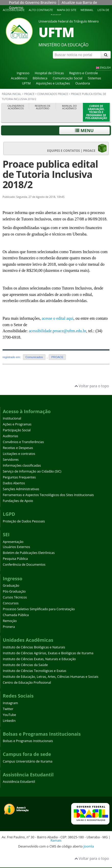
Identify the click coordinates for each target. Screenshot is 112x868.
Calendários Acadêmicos (16, 107)
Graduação (11, 586)
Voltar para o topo (92, 386)
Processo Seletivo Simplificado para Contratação (39, 609)
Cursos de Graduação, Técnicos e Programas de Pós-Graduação (96, 112)
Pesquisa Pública (15, 559)
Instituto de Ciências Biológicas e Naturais (34, 647)
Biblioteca (40, 78)
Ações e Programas (17, 424)
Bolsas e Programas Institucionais (28, 741)
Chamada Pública (16, 615)
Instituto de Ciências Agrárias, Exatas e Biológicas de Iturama (48, 653)
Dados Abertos (14, 483)
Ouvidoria (83, 83)
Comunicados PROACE (53, 94)
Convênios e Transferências (23, 442)
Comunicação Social (67, 78)
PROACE (29, 94)
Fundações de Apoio (18, 501)
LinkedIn (9, 721)
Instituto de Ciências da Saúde (25, 665)
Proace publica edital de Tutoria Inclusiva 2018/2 (50, 174)
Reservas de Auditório (43, 107)
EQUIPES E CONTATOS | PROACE (77, 148)
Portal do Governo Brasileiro (33, 2)
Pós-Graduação (14, 591)
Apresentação (13, 542)
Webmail (87, 10)
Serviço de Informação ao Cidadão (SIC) (32, 471)
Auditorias (10, 436)
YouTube (9, 715)
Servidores (11, 460)
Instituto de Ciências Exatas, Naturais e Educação (39, 659)
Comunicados (34, 357)
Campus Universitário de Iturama (28, 761)
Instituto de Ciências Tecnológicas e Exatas (35, 671)
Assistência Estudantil (19, 782)
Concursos (11, 603)
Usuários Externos (16, 547)
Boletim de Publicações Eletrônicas (29, 553)
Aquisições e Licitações (53, 83)
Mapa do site (67, 10)
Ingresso (23, 73)
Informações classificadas (22, 465)
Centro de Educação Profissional (27, 683)
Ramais (56, 840)
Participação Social (17, 430)
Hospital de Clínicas (49, 73)
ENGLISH (105, 68)
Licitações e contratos (19, 454)
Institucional (12, 418)
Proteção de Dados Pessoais (24, 521)
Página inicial (11, 94)
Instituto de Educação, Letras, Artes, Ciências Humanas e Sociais (51, 677)
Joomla (89, 846)
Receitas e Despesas (18, 448)
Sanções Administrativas (21, 489)
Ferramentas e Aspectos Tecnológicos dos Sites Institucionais (48, 495)
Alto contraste (41, 10)
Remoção (10, 621)
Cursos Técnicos (15, 597)
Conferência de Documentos (24, 565)
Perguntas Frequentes (19, 477)
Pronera (9, 627)
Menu (84, 130)
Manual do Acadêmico (69, 107)
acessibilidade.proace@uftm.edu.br (58, 331)
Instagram (10, 703)
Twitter (8, 709)
